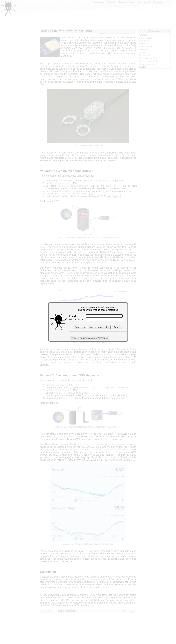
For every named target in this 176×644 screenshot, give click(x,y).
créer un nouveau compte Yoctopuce (89, 338)
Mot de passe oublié (100, 327)
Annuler (118, 327)
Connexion (80, 327)
